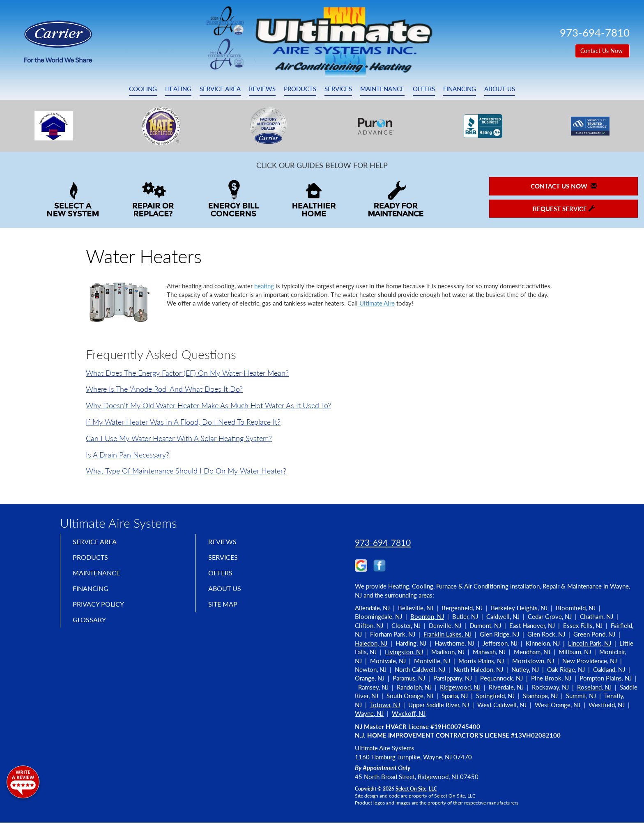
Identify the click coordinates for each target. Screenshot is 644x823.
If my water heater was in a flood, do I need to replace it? (183, 422)
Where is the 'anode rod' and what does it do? (164, 389)
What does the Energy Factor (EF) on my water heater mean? (187, 373)
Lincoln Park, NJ (590, 643)
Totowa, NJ (385, 705)
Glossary (91, 629)
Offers (424, 89)
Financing (460, 89)
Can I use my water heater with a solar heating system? (179, 438)
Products (300, 89)
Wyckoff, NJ (409, 713)
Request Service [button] (564, 209)
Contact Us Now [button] (602, 51)
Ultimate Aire (376, 303)
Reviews (262, 89)
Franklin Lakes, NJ (447, 634)
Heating (178, 89)
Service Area (220, 89)
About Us (500, 89)
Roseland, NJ (594, 687)
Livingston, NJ (404, 652)
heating (264, 286)
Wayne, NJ (369, 713)
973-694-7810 (383, 542)
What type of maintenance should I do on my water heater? (186, 471)
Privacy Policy (101, 612)
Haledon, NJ (371, 643)
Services (338, 89)
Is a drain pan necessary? (128, 455)
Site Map (225, 612)
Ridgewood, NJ (460, 687)
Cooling (143, 89)
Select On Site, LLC (416, 789)
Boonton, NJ (427, 616)
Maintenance (382, 89)
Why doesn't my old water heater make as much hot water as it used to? (208, 405)
